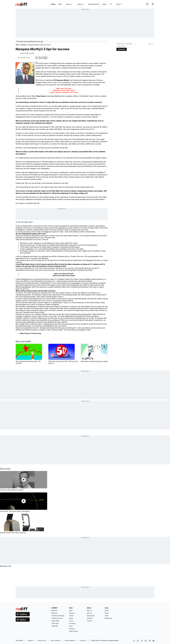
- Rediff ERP (55, 626)
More (119, 4)
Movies (71, 616)
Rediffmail (54, 611)
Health (107, 611)
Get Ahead (72, 624)
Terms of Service (55, 641)
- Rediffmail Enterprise (58, 616)
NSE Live (89, 613)
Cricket (71, 621)
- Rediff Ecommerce (57, 618)
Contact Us (83, 641)
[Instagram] (146, 641)
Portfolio (89, 621)
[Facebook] (142, 641)
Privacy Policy (42, 641)
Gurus (104, 4)
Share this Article (24, 58)
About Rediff (19, 641)
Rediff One (54, 613)
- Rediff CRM (55, 624)
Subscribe (122, 49)
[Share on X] (138, 641)
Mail (60, 4)
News (69, 4)
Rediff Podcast (73, 631)
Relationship (108, 618)
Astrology (72, 629)
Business (24, 45)
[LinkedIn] (154, 641)
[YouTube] (150, 641)
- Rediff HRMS (55, 621)
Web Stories (5, 469)
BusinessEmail (94, 4)
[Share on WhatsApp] (134, 641)
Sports (71, 618)
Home (53, 4)
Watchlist (90, 618)
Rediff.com (99, 641)
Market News (91, 616)
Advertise (30, 641)
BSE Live (89, 611)
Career (107, 616)
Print (151, 44)
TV (111, 4)
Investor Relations (70, 641)
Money (81, 4)
